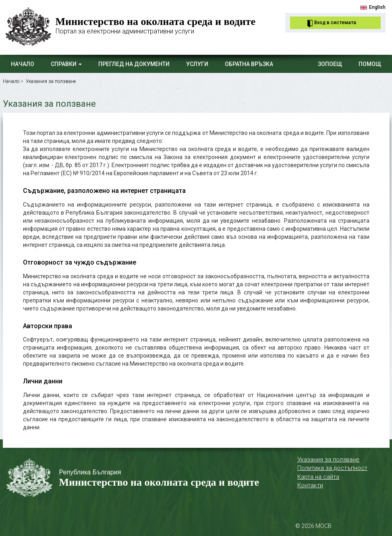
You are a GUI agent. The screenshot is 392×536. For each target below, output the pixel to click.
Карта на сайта (318, 477)
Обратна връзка (249, 64)
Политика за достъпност (332, 468)
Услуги (197, 64)
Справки (66, 64)
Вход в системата (335, 23)
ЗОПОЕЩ (330, 64)
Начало (23, 64)
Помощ (370, 64)
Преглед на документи (134, 64)
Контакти (310, 485)
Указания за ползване (51, 81)
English (377, 7)
